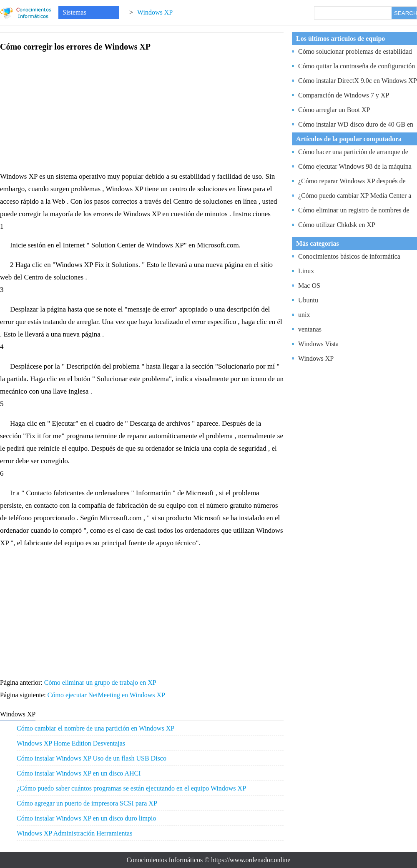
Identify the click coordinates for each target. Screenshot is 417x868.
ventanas (310, 329)
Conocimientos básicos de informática (349, 256)
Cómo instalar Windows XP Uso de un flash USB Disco (92, 758)
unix (304, 315)
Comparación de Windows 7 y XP (344, 95)
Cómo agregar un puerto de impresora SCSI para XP (87, 803)
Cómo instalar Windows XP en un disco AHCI (79, 773)
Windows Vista (318, 344)
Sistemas (74, 12)
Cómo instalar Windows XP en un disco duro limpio (86, 818)
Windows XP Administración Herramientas (74, 833)
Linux (306, 271)
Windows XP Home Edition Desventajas (71, 743)
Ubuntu (308, 300)
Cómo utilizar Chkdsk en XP (337, 225)
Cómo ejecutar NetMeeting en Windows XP (107, 695)
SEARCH (405, 13)
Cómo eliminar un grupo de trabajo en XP (101, 682)
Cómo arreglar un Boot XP (334, 110)
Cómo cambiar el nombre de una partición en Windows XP (95, 728)
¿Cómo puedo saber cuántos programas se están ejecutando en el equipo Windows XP (131, 788)
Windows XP (155, 12)
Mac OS (309, 286)
